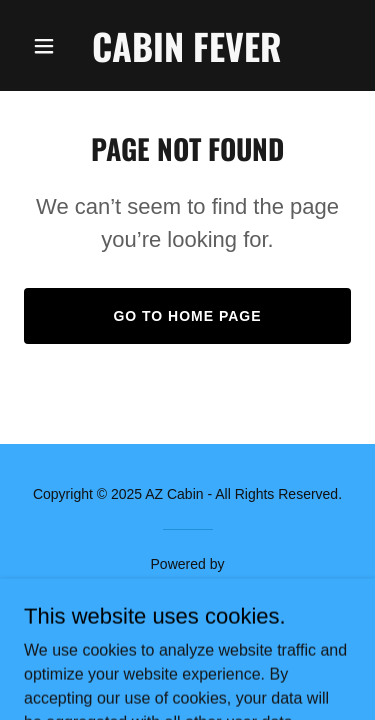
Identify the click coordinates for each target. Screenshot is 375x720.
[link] (187, 56)
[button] (48, 46)
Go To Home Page (187, 316)
